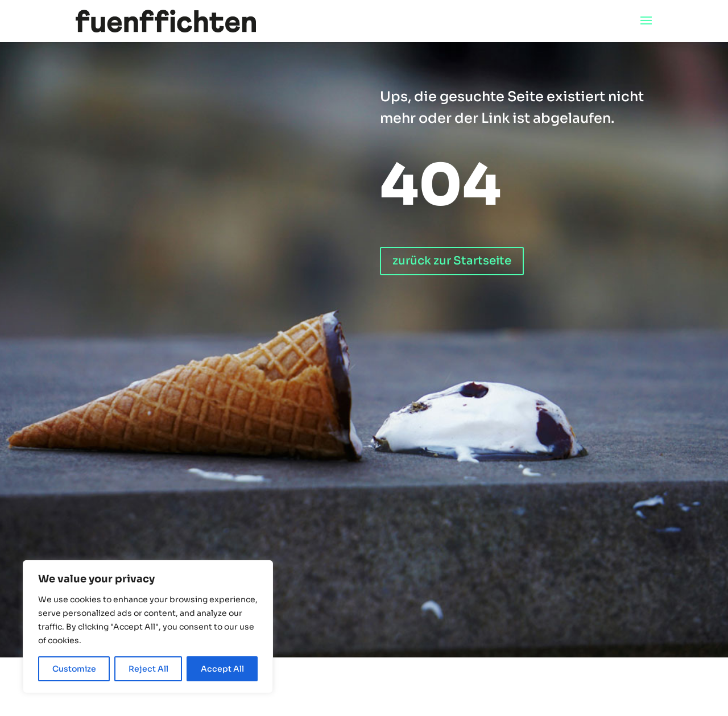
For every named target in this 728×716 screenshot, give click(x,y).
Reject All (148, 669)
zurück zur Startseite (452, 261)
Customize (74, 669)
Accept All (222, 669)
